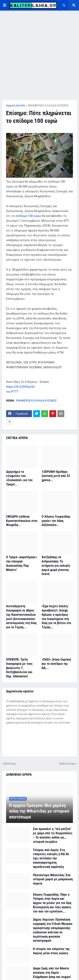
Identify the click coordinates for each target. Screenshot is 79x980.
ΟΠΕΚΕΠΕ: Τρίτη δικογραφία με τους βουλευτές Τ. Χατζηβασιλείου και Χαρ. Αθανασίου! (19, 668)
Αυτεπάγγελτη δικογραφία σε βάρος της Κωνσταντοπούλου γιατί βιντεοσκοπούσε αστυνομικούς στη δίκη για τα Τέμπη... (21, 617)
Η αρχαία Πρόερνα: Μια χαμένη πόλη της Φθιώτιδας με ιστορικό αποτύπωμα (39, 811)
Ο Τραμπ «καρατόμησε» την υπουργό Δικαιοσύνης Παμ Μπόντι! (22, 563)
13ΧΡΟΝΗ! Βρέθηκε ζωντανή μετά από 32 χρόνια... (56, 476)
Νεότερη (10, 764)
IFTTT (15, 392)
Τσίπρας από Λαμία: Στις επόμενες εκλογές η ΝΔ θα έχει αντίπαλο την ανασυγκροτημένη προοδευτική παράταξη (51, 858)
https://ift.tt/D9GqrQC (21, 387)
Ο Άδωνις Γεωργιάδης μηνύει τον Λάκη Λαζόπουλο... (56, 521)
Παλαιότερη (67, 764)
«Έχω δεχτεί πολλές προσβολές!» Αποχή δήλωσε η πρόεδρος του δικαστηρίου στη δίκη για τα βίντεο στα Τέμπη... (56, 617)
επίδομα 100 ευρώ (28, 216)
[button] (5, 5)
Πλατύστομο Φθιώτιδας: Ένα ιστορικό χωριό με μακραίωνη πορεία (53, 879)
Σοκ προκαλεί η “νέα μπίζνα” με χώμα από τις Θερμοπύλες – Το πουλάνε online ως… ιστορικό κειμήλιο (53, 835)
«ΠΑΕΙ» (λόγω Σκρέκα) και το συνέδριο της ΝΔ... (56, 664)
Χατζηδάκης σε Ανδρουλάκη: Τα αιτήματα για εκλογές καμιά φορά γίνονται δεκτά (56, 566)
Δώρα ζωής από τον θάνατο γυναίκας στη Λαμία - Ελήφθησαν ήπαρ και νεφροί (52, 973)
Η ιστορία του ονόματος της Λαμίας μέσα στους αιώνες (51, 951)
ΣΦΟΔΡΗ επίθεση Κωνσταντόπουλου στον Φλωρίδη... (22, 521)
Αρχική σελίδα (15, 105)
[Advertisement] (39, 55)
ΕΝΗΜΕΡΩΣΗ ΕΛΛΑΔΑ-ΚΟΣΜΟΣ (48, 105)
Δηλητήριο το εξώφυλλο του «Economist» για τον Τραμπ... (19, 478)
